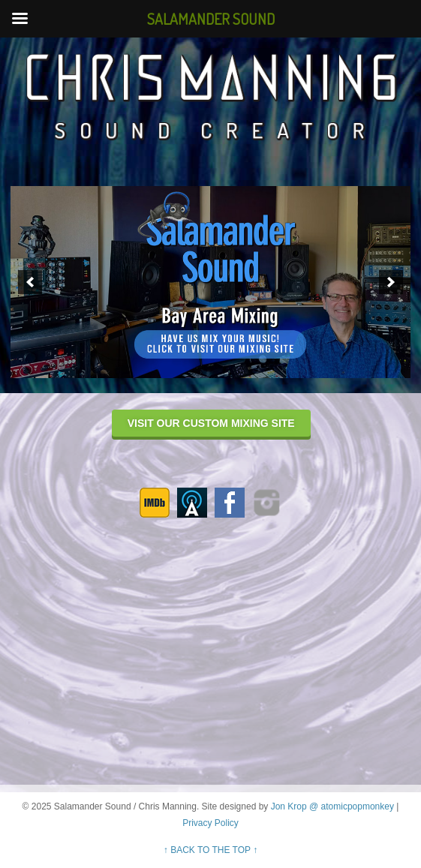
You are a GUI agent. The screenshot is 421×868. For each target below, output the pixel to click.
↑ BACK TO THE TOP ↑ (210, 850)
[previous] (30, 282)
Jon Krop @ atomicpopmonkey (332, 806)
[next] (391, 282)
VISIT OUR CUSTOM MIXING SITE (211, 423)
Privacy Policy (210, 823)
